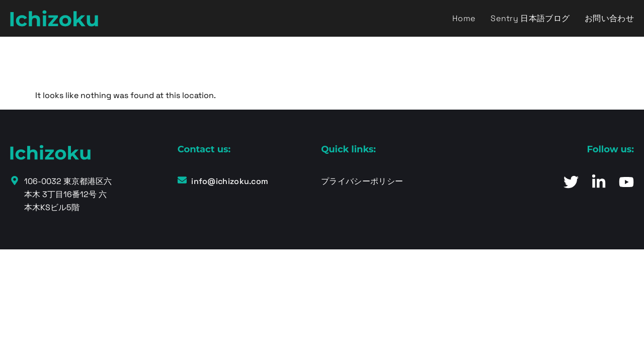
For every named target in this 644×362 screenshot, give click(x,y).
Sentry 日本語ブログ (530, 19)
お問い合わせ (609, 19)
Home (464, 19)
